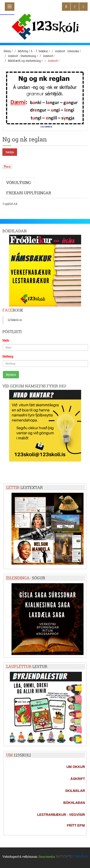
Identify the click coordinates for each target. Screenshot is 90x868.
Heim (7, 51)
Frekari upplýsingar (29, 193)
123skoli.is (15, 320)
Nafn (6, 340)
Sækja (10, 152)
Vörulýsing (19, 183)
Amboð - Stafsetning (22, 56)
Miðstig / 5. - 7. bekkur (33, 51)
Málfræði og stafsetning (24, 61)
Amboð (48, 56)
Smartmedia (47, 857)
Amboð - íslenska (67, 51)
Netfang (8, 356)
